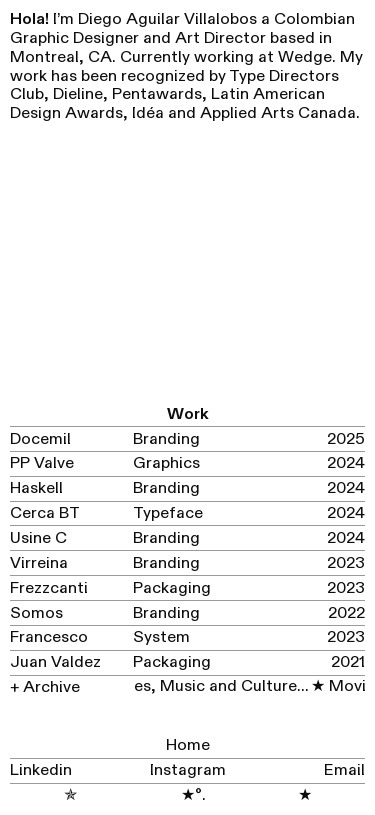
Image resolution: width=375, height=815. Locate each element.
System (161, 637)
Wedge (305, 57)
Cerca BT (45, 513)
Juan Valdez (55, 662)
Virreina (39, 563)
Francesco (49, 637)
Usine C (38, 538)
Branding (166, 439)
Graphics (166, 463)
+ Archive (47, 687)
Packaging (172, 588)
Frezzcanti (49, 588)
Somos (36, 613)
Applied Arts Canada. (280, 113)
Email (344, 770)
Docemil (40, 439)
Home (188, 745)
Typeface (168, 513)
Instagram (188, 770)
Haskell (36, 488)
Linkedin (41, 770)
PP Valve (42, 463)
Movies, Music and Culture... (200, 686)
